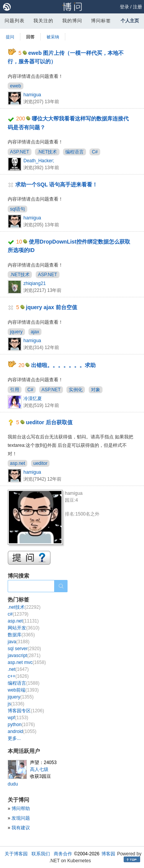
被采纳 (53, 37)
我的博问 (72, 21)
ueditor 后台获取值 (49, 422)
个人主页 (130, 21)
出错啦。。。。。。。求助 (63, 365)
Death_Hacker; (39, 161)
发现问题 (21, 818)
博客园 (108, 854)
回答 (30, 37)
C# (95, 152)
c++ (18, 676)
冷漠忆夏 (33, 399)
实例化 (76, 390)
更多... (14, 738)
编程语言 (74, 152)
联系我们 (41, 854)
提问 (10, 37)
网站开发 (24, 628)
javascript (24, 656)
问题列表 (15, 21)
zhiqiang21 (35, 283)
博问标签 (101, 21)
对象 (96, 390)
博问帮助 (21, 809)
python (21, 725)
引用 (15, 390)
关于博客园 (16, 854)
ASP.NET (20, 152)
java (19, 642)
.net (18, 669)
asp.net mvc (27, 662)
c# (18, 614)
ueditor (41, 463)
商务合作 (63, 854)
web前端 (23, 690)
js (16, 704)
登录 (124, 7)
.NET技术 (47, 152)
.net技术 (24, 607)
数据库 (21, 635)
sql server (24, 649)
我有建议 (21, 828)
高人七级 (39, 769)
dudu (13, 784)
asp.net (17, 463)
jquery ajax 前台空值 (52, 307)
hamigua (32, 95)
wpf (18, 718)
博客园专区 (26, 711)
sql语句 (17, 209)
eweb (16, 86)
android (22, 731)
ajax (35, 332)
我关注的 (43, 21)
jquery (16, 332)
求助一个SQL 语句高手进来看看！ (56, 184)
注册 (137, 7)
